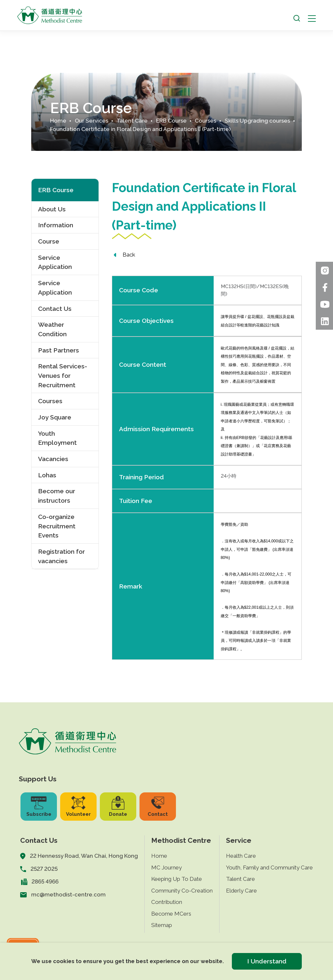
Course (49, 241)
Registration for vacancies (61, 556)
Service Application (55, 262)
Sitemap (162, 925)
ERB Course (171, 121)
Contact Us (55, 309)
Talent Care (132, 121)
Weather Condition (52, 329)
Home (58, 121)
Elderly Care (241, 891)
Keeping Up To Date (177, 879)
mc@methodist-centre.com (68, 894)
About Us (52, 209)
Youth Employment (57, 438)
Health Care (241, 856)
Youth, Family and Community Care (269, 867)
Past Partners (59, 350)
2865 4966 (45, 881)
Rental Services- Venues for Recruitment (63, 375)
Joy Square (55, 417)
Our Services (92, 121)
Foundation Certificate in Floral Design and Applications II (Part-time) (140, 129)
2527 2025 (44, 869)
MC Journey (166, 867)
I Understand (267, 961)
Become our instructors (57, 496)
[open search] (297, 18)
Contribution (167, 902)
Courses (206, 121)
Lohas (47, 475)
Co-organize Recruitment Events (57, 526)
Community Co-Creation (182, 891)
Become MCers (171, 914)
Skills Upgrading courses (257, 121)
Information (56, 225)
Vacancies (53, 459)
